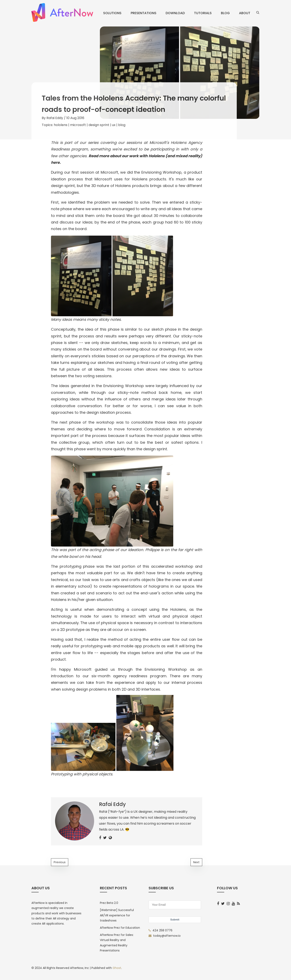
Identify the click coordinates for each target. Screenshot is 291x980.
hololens (61, 125)
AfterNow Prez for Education (120, 928)
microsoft (78, 125)
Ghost (117, 968)
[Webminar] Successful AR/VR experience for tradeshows (117, 915)
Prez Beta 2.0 (109, 903)
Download (175, 13)
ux (114, 125)
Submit (175, 920)
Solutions (112, 13)
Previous (60, 862)
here (55, 162)
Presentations (144, 13)
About (245, 13)
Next (196, 862)
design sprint (99, 125)
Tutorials (203, 13)
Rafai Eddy (55, 118)
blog (122, 125)
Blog (225, 13)
